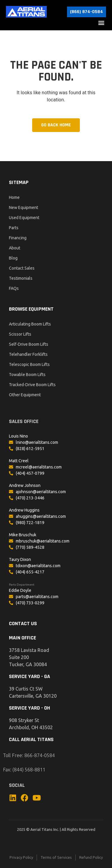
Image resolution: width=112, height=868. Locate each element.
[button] (101, 22)
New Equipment (24, 207)
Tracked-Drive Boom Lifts (32, 385)
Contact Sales (22, 268)
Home (14, 197)
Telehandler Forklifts (28, 354)
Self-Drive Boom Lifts (29, 344)
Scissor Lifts (20, 334)
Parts (14, 228)
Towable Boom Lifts (27, 375)
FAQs (14, 288)
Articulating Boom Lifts (30, 324)
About (15, 248)
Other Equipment (25, 395)
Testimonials (21, 278)
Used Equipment (24, 218)
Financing (18, 238)
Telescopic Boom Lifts (29, 364)
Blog (13, 258)
